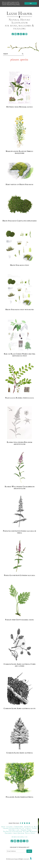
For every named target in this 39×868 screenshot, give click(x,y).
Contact (28, 828)
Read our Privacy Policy (13, 5)
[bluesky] (21, 34)
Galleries (10, 827)
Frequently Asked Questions (15, 833)
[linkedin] (18, 34)
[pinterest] (24, 34)
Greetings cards (14, 830)
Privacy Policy (30, 833)
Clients (35, 828)
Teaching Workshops (30, 831)
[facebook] (13, 34)
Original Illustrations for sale (14, 828)
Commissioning (18, 827)
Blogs (36, 827)
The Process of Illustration (12, 831)
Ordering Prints (26, 830)
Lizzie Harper (19, 13)
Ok (31, 3)
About (3, 827)
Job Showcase (29, 827)
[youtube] (15, 34)
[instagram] (26, 34)
